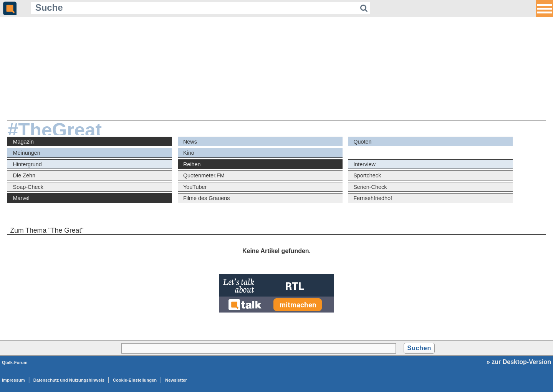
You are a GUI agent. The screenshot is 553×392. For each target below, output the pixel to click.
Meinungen (27, 153)
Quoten (362, 142)
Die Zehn (24, 175)
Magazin (23, 142)
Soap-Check (28, 187)
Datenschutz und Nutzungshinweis (69, 380)
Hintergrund (27, 164)
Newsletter (176, 380)
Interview (364, 164)
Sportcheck (367, 175)
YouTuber (195, 187)
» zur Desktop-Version (519, 362)
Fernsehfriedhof (373, 198)
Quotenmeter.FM (204, 175)
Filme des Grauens (207, 198)
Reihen (192, 164)
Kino (189, 153)
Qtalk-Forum (15, 362)
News (190, 142)
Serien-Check (370, 187)
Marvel (21, 198)
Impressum (13, 380)
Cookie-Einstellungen (135, 380)
